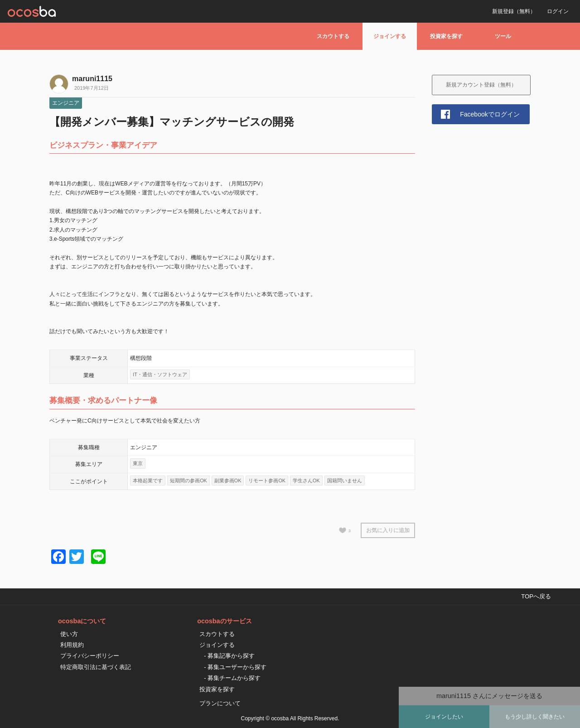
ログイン (558, 11)
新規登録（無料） (514, 11)
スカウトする (333, 36)
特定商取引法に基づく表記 (96, 667)
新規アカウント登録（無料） (481, 85)
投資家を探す (446, 36)
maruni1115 (92, 79)
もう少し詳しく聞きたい (535, 717)
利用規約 (72, 645)
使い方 (69, 634)
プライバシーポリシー (90, 656)
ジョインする (390, 36)
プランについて (220, 703)
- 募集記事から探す (229, 656)
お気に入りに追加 (388, 530)
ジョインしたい (444, 717)
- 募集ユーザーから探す (235, 667)
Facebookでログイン (490, 114)
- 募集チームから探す (232, 678)
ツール (503, 36)
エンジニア (66, 103)
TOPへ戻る (536, 596)
